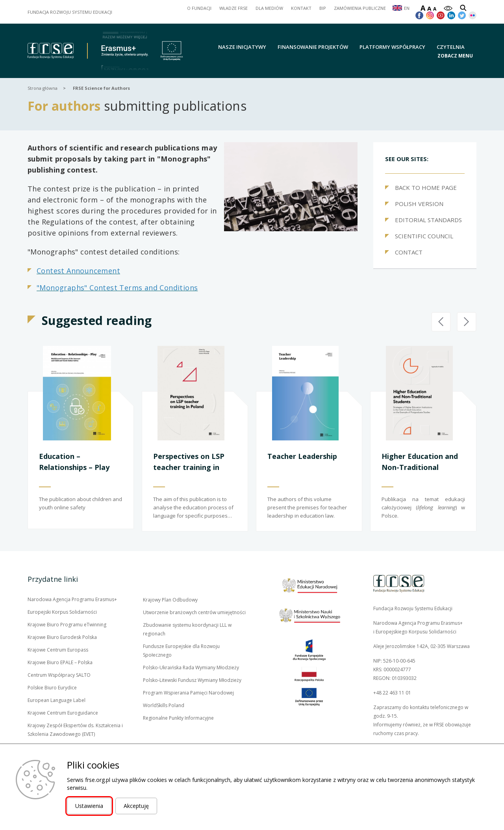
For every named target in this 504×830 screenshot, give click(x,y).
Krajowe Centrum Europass (58, 650)
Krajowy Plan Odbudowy (170, 600)
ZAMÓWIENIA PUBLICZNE (360, 8)
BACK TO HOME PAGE (426, 188)
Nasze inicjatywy (242, 47)
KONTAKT (301, 8)
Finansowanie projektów (313, 47)
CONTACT (409, 252)
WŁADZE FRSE (233, 8)
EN (407, 8)
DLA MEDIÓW (269, 8)
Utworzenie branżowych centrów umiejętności (194, 612)
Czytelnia (451, 47)
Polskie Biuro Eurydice (52, 688)
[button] (457, 55)
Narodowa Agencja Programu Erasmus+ (72, 600)
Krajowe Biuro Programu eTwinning (67, 625)
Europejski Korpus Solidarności (62, 612)
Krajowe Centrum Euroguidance (63, 713)
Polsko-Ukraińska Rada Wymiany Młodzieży (191, 668)
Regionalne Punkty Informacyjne (178, 718)
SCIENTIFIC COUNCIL (424, 236)
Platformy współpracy (392, 47)
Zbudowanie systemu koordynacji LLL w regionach (187, 629)
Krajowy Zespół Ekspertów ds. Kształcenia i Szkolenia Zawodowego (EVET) (75, 730)
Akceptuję (136, 806)
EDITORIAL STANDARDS (428, 220)
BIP (323, 8)
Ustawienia (89, 806)
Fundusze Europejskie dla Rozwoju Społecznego (181, 651)
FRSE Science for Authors (101, 88)
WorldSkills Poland (164, 706)
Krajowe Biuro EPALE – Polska (60, 663)
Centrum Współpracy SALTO (59, 675)
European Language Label (57, 700)
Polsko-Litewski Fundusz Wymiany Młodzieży (192, 680)
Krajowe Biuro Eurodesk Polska (62, 637)
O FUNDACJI (199, 8)
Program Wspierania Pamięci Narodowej (188, 693)
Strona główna (43, 88)
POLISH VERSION (419, 204)
